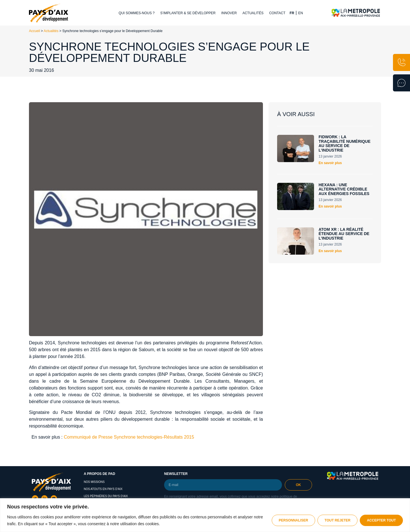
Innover (229, 13)
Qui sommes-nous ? (137, 13)
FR (292, 13)
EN (301, 13)
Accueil (34, 31)
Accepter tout (381, 520)
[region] (205, 515)
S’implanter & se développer (188, 13)
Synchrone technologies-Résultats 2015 (154, 437)
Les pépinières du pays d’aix (106, 496)
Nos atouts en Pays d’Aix (103, 489)
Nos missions (94, 482)
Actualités (253, 13)
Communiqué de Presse (88, 437)
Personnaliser (293, 520)
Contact (277, 13)
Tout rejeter (337, 520)
